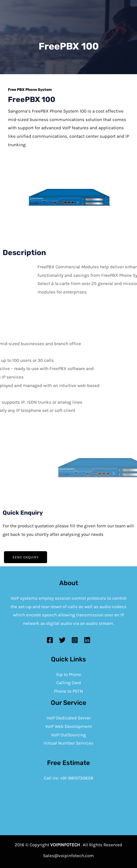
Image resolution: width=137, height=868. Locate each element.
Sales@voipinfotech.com (68, 856)
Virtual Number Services (68, 743)
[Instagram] (75, 640)
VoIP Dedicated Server (69, 718)
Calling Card (69, 683)
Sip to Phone (69, 674)
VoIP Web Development (68, 726)
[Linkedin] (87, 640)
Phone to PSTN (68, 691)
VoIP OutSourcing (68, 735)
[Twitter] (62, 640)
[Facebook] (50, 640)
